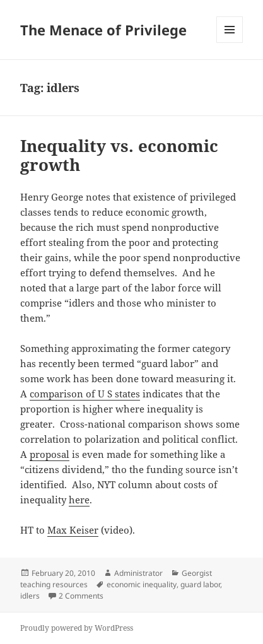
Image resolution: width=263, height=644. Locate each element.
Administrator (138, 573)
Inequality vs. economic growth (119, 155)
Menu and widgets (230, 43)
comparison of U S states (85, 394)
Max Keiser (73, 530)
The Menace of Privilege (103, 30)
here (79, 500)
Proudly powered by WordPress (77, 628)
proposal (50, 454)
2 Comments (81, 596)
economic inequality (142, 584)
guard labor (200, 584)
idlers (30, 596)
